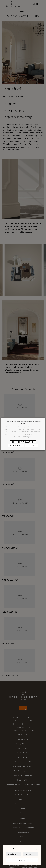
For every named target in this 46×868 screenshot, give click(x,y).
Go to (22, 860)
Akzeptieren (16, 446)
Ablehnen (31, 446)
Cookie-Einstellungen (23, 442)
